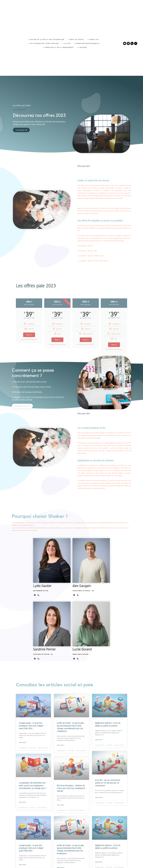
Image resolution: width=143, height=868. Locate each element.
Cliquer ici (29, 335)
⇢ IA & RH (66, 43)
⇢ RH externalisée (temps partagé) (44, 43)
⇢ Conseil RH (93, 39)
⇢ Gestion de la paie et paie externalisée (46, 39)
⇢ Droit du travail (76, 39)
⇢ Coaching (82, 47)
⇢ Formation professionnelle (87, 43)
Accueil (15, 110)
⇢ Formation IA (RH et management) (58, 47)
